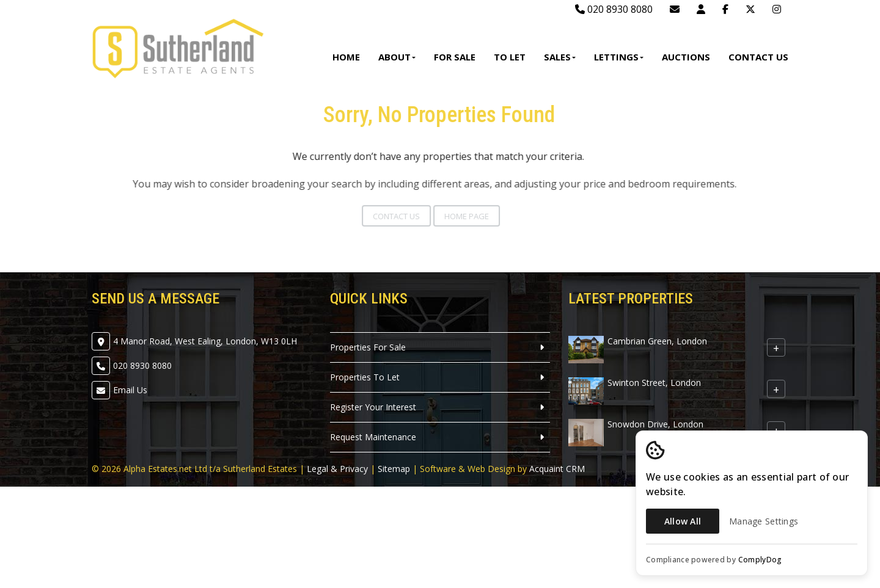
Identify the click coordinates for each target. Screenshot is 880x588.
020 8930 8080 (614, 9)
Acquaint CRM (557, 469)
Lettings (619, 57)
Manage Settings (764, 521)
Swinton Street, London (654, 383)
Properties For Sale (368, 347)
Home (346, 57)
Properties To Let (365, 377)
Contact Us (758, 57)
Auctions (686, 57)
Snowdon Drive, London (655, 424)
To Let (510, 57)
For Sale (455, 57)
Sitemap (394, 469)
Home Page (454, 216)
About (397, 57)
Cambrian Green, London (657, 341)
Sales (560, 57)
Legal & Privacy (337, 469)
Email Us (130, 390)
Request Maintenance (373, 437)
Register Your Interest (373, 407)
